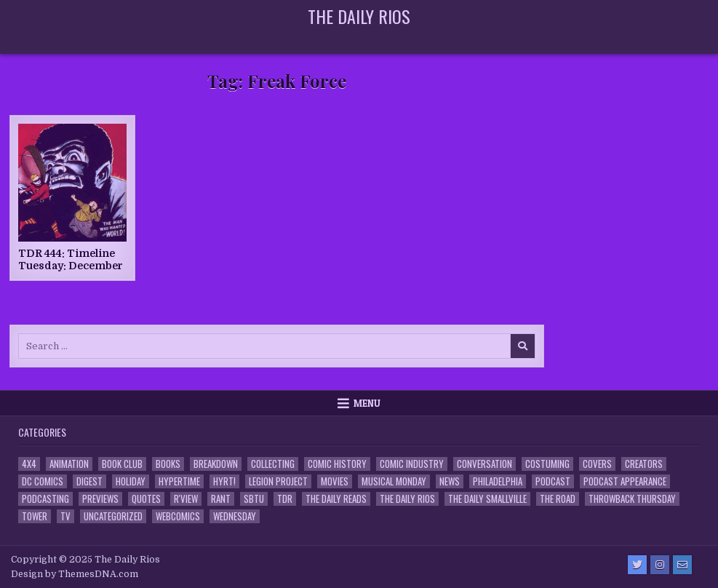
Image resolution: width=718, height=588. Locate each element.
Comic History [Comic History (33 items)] (337, 464)
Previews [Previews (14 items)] (100, 499)
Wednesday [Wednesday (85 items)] (235, 516)
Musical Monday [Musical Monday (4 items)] (394, 481)
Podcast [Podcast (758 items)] (553, 481)
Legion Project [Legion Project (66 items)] (278, 481)
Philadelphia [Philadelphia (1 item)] (498, 481)
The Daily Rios (359, 16)
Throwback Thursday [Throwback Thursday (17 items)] (632, 499)
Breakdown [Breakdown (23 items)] (216, 464)
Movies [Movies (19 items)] (335, 481)
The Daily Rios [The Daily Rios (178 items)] (407, 499)
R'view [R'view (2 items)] (186, 499)
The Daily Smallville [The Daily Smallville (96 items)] (487, 499)
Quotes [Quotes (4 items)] (146, 499)
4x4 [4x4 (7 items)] (29, 464)
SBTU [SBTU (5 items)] (254, 499)
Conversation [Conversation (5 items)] (484, 464)
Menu (367, 403)
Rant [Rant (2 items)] (221, 499)
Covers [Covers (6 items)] (597, 464)
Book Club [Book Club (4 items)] (122, 464)
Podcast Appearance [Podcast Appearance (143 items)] (625, 481)
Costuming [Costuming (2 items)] (547, 464)
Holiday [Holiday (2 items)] (131, 481)
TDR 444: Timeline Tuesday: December (71, 259)
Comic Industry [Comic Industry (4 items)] (412, 464)
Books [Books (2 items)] (168, 464)
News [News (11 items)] (450, 481)
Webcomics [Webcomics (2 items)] (178, 516)
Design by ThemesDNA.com (75, 574)
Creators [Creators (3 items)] (644, 464)
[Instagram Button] (660, 565)
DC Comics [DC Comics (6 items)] (43, 481)
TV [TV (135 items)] (65, 516)
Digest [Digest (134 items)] (89, 481)
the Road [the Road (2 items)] (558, 499)
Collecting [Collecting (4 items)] (273, 464)
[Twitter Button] (637, 565)
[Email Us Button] (682, 565)
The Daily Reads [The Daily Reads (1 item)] (336, 499)
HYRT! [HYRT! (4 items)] (224, 481)
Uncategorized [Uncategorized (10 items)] (113, 516)
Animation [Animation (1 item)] (69, 464)
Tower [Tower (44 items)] (35, 516)
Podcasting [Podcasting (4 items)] (45, 499)
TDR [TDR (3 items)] (285, 499)
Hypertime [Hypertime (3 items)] (179, 481)
